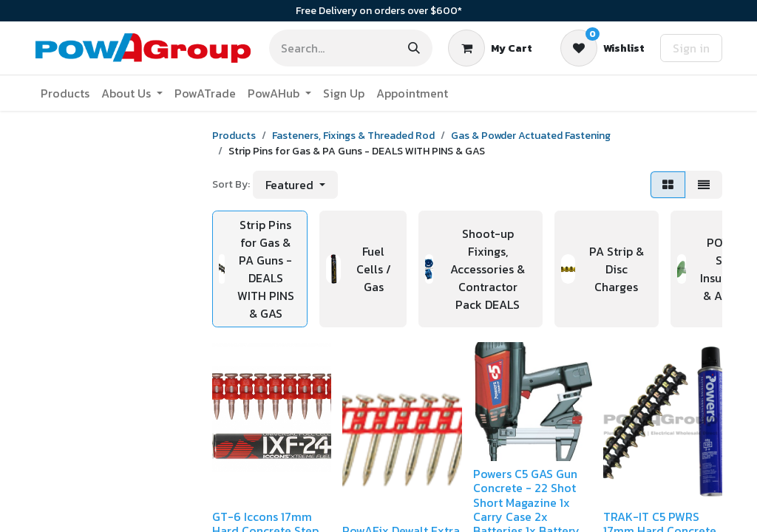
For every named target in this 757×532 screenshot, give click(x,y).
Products (234, 136)
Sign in (691, 48)
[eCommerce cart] (490, 48)
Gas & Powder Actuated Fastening (531, 136)
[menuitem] (65, 93)
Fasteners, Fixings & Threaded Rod (353, 136)
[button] (295, 185)
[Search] (414, 48)
